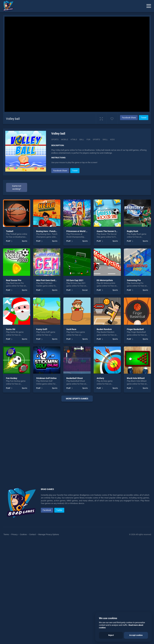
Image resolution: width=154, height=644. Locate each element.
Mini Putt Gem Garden (47, 280)
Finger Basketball (135, 329)
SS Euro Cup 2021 (75, 280)
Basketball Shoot (75, 378)
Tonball (10, 231)
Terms (6, 534)
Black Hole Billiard (136, 378)
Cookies (23, 534)
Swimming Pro (134, 280)
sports (96, 139)
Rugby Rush (133, 231)
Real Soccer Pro (14, 280)
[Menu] (149, 6)
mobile (65, 139)
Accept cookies (136, 635)
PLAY (8, 241)
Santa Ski (11, 329)
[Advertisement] (77, 441)
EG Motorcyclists (105, 280)
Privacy (14, 534)
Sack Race (71, 329)
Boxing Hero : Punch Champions (52, 231)
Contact (33, 534)
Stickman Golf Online (46, 378)
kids (112, 139)
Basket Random (104, 329)
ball (82, 139)
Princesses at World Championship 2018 (86, 231)
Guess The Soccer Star (108, 231)
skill (105, 139)
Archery (100, 378)
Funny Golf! (42, 329)
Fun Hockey (12, 378)
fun (88, 139)
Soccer (85, 290)
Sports (55, 139)
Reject (111, 635)
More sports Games (77, 399)
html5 (74, 139)
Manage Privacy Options (48, 534)
